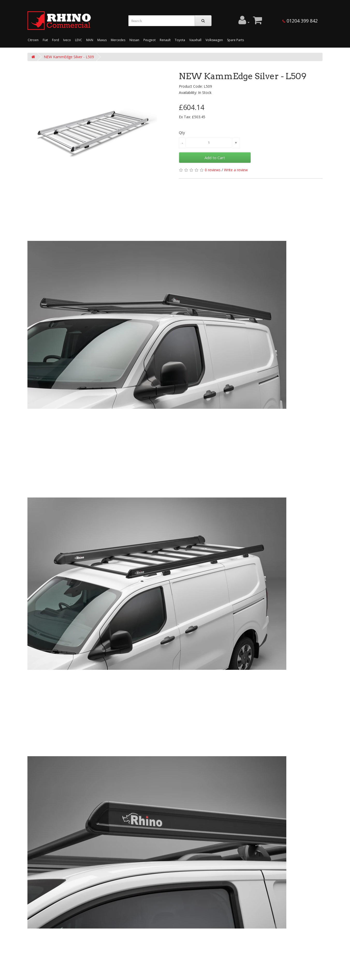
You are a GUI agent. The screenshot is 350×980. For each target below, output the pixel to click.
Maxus (102, 40)
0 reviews (213, 170)
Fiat (45, 40)
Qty (182, 133)
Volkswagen (214, 40)
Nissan (134, 40)
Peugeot (150, 40)
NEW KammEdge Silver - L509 (69, 57)
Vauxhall (195, 40)
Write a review (236, 170)
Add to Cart (215, 158)
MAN (90, 40)
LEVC (79, 40)
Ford (56, 40)
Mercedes (118, 40)
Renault (165, 40)
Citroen (33, 40)
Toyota (180, 40)
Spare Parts (235, 40)
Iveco (67, 40)
